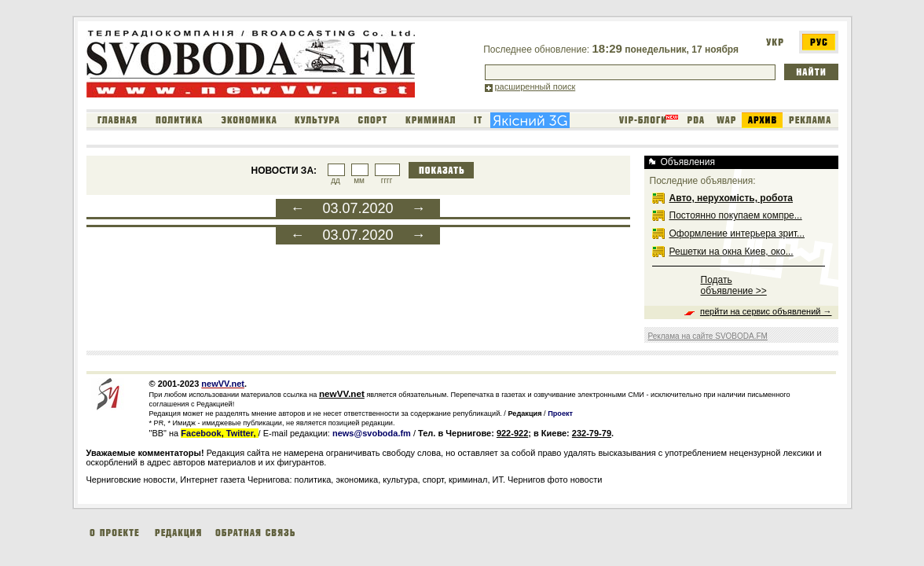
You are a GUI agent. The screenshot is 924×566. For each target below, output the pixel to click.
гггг (387, 180)
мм (359, 180)
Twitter (240, 433)
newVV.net (223, 384)
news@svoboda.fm (372, 433)
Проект (560, 413)
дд (335, 180)
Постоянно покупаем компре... (736, 215)
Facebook (201, 433)
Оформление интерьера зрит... (737, 233)
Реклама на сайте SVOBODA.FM (708, 336)
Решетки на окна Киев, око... (731, 252)
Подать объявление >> (734, 285)
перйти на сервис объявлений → (766, 311)
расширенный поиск (535, 86)
